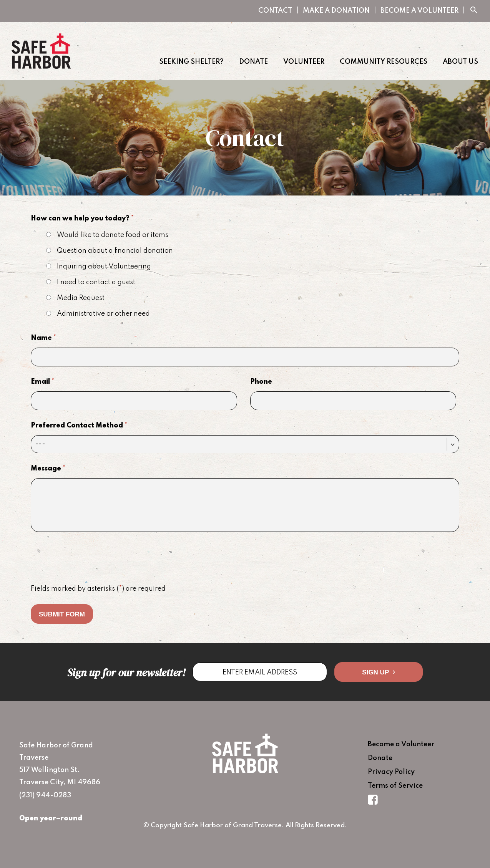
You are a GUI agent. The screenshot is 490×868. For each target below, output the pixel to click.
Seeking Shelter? (191, 62)
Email (42, 382)
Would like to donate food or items (107, 235)
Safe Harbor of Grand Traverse (41, 51)
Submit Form (62, 614)
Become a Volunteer (419, 11)
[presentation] (89, 558)
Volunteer (304, 62)
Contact (275, 11)
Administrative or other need (98, 314)
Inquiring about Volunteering (99, 267)
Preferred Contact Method (79, 426)
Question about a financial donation (110, 251)
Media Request (75, 298)
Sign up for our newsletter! (126, 673)
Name (43, 338)
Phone (261, 382)
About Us (460, 62)
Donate (253, 62)
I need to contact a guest (91, 282)
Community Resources (384, 62)
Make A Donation (336, 11)
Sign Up (378, 672)
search (474, 10)
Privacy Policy (391, 772)
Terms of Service (395, 786)
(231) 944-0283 (45, 795)
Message (48, 469)
